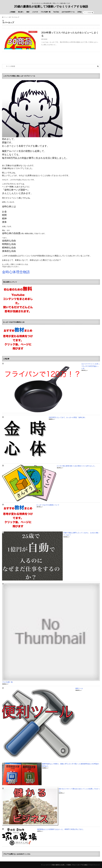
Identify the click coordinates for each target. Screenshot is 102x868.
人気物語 (12, 12)
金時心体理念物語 (16, 272)
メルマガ (35, 12)
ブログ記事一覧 (46, 12)
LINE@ (79, 12)
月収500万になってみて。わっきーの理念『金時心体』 (67, 417)
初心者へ (21, 12)
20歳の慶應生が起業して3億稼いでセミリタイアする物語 (51, 6)
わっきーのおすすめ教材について (48, 505)
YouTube (56, 12)
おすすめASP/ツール (68, 12)
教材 (28, 12)
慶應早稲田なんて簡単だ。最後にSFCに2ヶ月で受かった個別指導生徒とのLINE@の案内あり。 (71, 765)
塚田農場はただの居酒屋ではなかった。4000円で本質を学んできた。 (61, 829)
